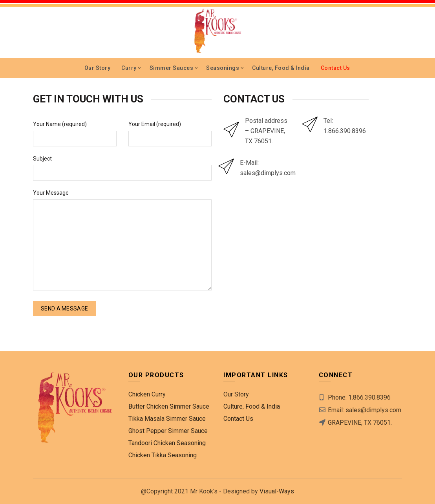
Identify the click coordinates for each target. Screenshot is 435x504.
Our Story (98, 68)
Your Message (51, 193)
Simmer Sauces (172, 68)
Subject (42, 159)
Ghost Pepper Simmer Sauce (168, 431)
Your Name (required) (60, 124)
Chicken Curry (147, 394)
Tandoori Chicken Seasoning (167, 443)
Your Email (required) (155, 124)
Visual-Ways (277, 491)
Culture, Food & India (281, 68)
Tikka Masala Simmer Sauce (167, 419)
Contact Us (335, 68)
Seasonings (223, 68)
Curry (129, 68)
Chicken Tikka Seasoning (163, 455)
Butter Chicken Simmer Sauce (169, 406)
